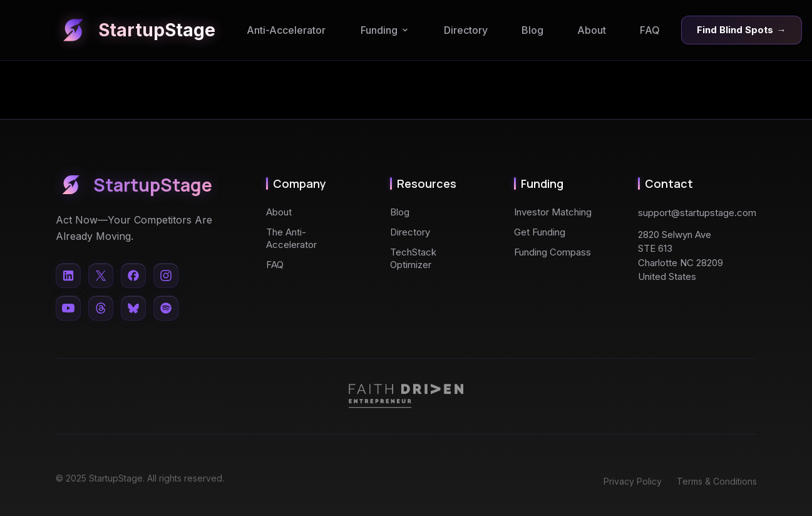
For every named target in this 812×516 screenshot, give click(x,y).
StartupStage (136, 30)
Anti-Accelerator (286, 30)
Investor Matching (553, 212)
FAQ (650, 30)
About (592, 30)
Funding (385, 30)
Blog (532, 30)
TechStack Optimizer (413, 258)
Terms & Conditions (717, 481)
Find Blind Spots (742, 30)
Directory (466, 30)
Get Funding (540, 232)
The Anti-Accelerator (291, 238)
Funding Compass (552, 252)
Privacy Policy (633, 481)
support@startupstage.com (697, 213)
